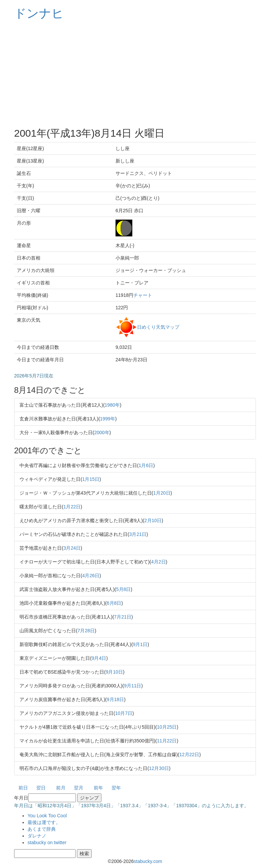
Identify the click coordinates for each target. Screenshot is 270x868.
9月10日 (114, 672)
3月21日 (138, 534)
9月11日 (132, 686)
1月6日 (146, 465)
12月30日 (159, 768)
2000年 (102, 432)
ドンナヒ (39, 13)
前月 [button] (61, 788)
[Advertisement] (135, 74)
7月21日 (123, 617)
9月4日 (99, 658)
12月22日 (189, 755)
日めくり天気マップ (158, 327)
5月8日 (124, 589)
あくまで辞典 (42, 829)
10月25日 (167, 727)
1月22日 (72, 507)
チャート (143, 295)
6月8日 (114, 603)
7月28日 (86, 631)
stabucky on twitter (47, 842)
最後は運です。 (44, 822)
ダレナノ (37, 836)
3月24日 (72, 548)
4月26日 (91, 576)
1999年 (108, 419)
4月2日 (159, 562)
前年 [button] (98, 788)
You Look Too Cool (47, 816)
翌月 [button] (79, 788)
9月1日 (140, 644)
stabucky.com (148, 861)
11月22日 (167, 741)
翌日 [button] (41, 788)
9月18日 (115, 699)
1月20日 (162, 493)
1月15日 (91, 479)
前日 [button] (23, 788)
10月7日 (124, 713)
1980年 (112, 405)
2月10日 (153, 520)
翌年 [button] (116, 788)
